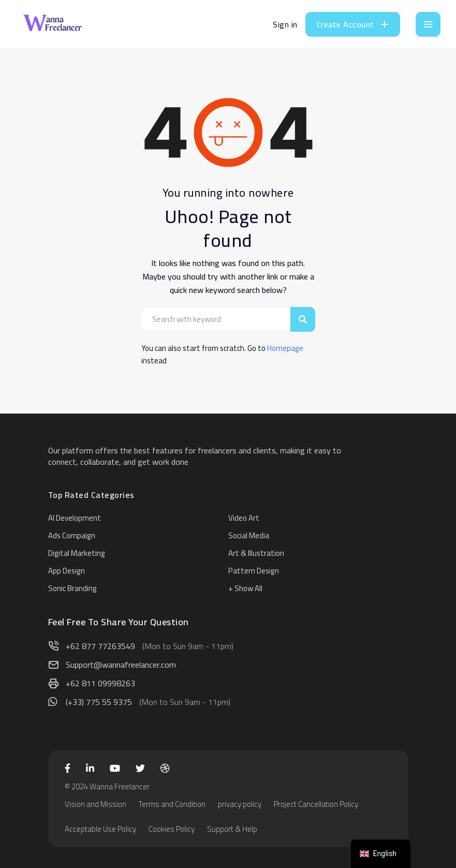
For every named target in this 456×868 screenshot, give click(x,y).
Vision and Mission (95, 804)
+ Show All (245, 588)
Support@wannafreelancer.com (121, 665)
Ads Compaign (72, 535)
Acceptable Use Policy (100, 829)
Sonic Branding (72, 588)
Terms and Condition (172, 804)
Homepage (285, 348)
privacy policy (240, 804)
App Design (67, 571)
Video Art (244, 518)
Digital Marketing (77, 553)
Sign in (285, 24)
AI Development (75, 518)
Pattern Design (254, 571)
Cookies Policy (172, 829)
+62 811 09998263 (100, 683)
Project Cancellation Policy (316, 804)
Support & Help (232, 829)
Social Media (249, 535)
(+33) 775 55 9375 (99, 702)
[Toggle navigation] (428, 24)
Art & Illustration (256, 553)
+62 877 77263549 (100, 646)
